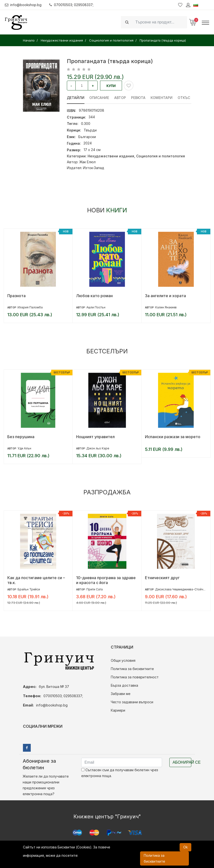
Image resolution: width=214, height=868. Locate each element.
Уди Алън (24, 448)
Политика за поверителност (135, 677)
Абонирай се (182, 762)
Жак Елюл (87, 162)
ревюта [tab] (138, 98)
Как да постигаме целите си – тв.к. (36, 580)
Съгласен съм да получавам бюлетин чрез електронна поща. (120, 773)
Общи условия (123, 660)
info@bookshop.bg (23, 5)
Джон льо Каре (98, 448)
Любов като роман (94, 296)
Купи (111, 86)
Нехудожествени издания (111, 156)
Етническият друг (162, 578)
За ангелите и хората (165, 296)
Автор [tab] (120, 98)
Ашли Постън (96, 307)
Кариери (118, 710)
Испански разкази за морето (173, 437)
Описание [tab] (99, 98)
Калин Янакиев (166, 307)
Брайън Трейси (29, 589)
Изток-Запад (94, 168)
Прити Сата (95, 589)
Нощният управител (95, 437)
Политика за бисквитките (132, 669)
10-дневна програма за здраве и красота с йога (106, 580)
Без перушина (21, 437)
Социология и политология (161, 156)
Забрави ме (121, 694)
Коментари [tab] (162, 98)
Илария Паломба (30, 307)
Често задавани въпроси (132, 702)
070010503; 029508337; (72, 5)
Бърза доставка (124, 685)
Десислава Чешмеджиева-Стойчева (182, 589)
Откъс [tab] (184, 98)
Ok (185, 847)
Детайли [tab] (76, 98)
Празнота (16, 296)
